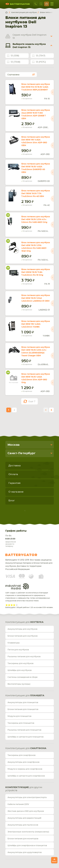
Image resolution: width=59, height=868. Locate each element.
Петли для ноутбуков (18, 650)
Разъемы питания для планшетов (24, 730)
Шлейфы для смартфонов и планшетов (27, 846)
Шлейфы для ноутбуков (20, 670)
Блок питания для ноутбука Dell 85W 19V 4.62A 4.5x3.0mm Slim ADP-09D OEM (36, 141)
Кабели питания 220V (18, 804)
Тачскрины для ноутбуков (20, 663)
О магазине (16, 492)
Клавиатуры (14, 643)
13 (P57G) (41, 62)
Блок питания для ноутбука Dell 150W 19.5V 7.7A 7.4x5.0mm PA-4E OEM (36, 193)
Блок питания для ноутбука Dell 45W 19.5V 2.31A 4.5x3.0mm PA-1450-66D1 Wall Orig (36, 247)
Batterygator (27, 555)
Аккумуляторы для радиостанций (24, 818)
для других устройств (24, 789)
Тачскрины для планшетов (21, 723)
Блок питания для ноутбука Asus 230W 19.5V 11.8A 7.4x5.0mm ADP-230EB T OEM (36, 114)
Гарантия (15, 483)
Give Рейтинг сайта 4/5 (14, 605)
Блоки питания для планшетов (23, 709)
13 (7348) (15, 62)
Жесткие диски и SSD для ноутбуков (26, 811)
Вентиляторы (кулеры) (19, 684)
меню (52, 4)
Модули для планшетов (19, 716)
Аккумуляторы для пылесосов (23, 825)
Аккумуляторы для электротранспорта (27, 797)
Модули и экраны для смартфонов (25, 769)
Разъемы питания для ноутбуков (24, 657)
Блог (12, 501)
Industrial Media (17, 586)
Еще (32, 402)
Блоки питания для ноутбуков (22, 636)
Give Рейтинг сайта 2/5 (9, 605)
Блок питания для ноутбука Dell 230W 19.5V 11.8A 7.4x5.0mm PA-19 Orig (36, 272)
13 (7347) (41, 56)
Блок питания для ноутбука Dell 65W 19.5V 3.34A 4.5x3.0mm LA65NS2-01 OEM (36, 298)
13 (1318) (15, 56)
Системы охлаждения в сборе (23, 677)
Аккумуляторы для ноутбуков (22, 629)
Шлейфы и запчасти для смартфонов (26, 776)
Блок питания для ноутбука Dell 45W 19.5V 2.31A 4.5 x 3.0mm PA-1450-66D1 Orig (36, 219)
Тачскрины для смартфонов (21, 755)
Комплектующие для (24, 622)
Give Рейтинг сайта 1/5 (7, 605)
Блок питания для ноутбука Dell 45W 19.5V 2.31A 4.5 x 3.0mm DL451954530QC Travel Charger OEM (36, 351)
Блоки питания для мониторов (23, 839)
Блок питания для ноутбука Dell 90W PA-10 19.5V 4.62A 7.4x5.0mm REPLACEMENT (36, 87)
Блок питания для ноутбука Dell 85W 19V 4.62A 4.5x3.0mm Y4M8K (36, 324)
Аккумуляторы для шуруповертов (25, 852)
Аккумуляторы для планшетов (23, 702)
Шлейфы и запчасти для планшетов (25, 737)
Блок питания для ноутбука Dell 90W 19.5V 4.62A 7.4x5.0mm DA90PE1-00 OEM (36, 168)
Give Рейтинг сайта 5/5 (17, 605)
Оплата (13, 474)
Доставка (15, 466)
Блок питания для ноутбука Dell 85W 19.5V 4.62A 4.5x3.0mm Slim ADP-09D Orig (36, 378)
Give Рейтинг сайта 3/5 (12, 605)
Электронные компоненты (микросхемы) (28, 832)
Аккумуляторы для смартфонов (23, 762)
